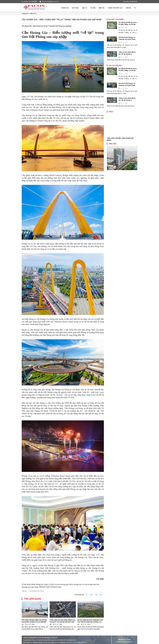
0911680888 (33, 2)
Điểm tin (102, 8)
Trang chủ (65, 8)
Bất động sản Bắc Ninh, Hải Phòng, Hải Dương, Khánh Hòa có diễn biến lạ (34, 622)
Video (111, 112)
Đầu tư (85, 8)
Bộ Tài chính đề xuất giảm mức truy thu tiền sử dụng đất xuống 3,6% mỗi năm (90, 622)
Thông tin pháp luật (115, 8)
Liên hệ (128, 8)
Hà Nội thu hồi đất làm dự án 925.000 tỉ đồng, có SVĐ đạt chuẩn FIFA (128, 24)
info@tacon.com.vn (53, 2)
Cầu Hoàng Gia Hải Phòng (36, 591)
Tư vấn (93, 8)
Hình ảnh (113, 144)
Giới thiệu (75, 8)
